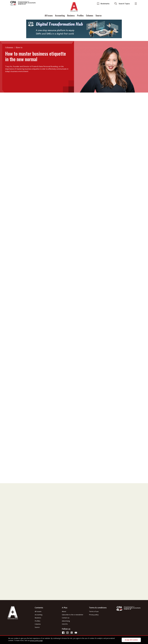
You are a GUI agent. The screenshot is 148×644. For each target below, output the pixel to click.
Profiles (80, 16)
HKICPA (65, 624)
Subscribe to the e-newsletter (73, 615)
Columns (90, 16)
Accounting (60, 16)
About (64, 611)
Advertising (66, 621)
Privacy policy (94, 615)
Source (99, 16)
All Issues (49, 16)
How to (19, 47)
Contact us (66, 618)
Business (71, 16)
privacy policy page (36, 640)
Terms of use (94, 611)
